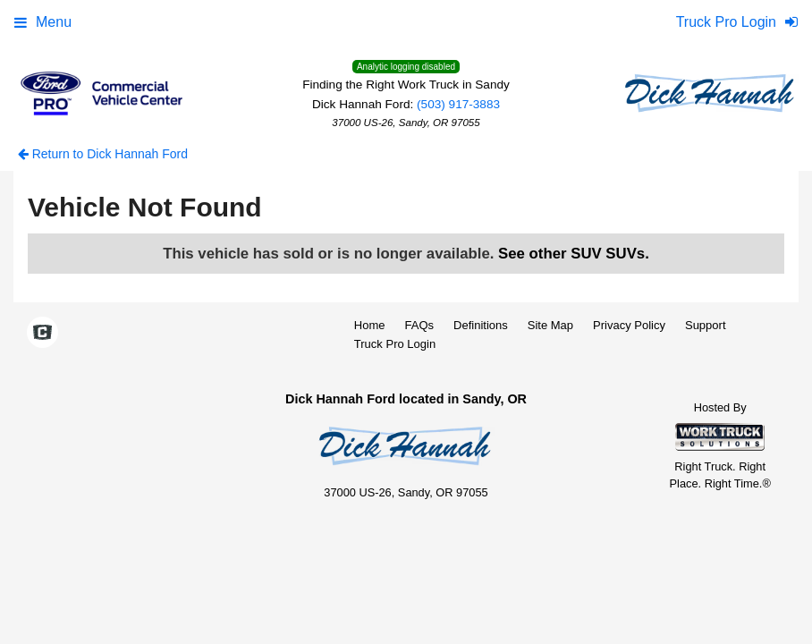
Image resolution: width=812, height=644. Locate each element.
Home (370, 325)
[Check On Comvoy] (42, 334)
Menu (43, 22)
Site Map (550, 325)
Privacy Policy (629, 325)
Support (706, 325)
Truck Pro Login (395, 344)
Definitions (481, 325)
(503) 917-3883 (458, 104)
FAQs (420, 325)
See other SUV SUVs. (574, 254)
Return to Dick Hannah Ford (103, 154)
